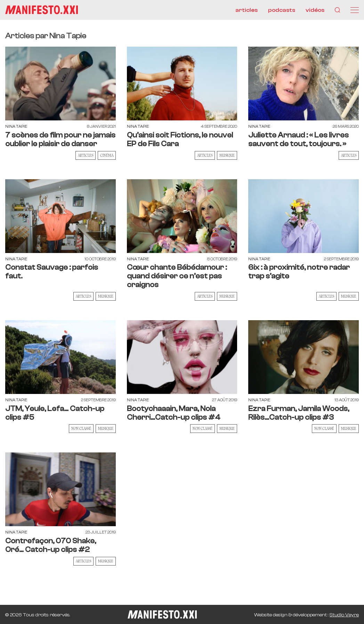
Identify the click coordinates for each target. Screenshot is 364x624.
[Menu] (355, 10)
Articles (86, 155)
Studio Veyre (344, 615)
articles (246, 10)
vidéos (315, 10)
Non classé (81, 428)
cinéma (107, 155)
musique (227, 155)
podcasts (282, 10)
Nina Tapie (16, 127)
